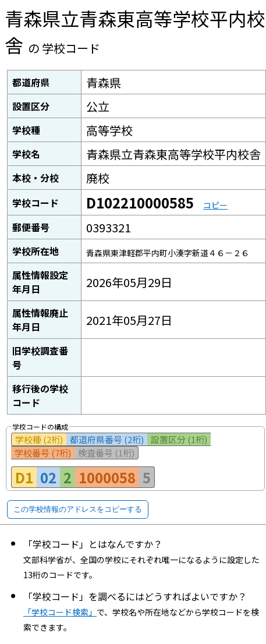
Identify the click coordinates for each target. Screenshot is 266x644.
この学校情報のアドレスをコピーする (78, 509)
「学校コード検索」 (60, 612)
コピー (215, 205)
